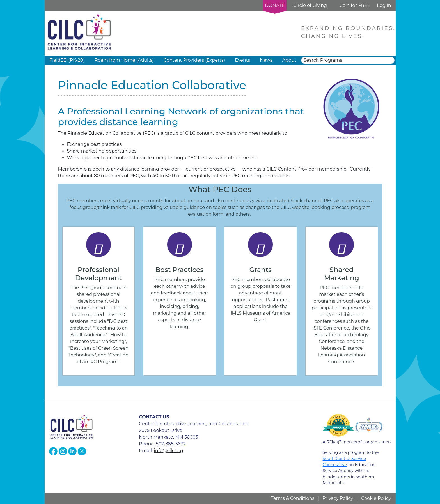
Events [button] (242, 60)
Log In (384, 5)
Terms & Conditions (293, 498)
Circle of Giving (310, 5)
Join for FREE (355, 5)
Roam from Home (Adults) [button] (124, 60)
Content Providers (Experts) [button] (194, 60)
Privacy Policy (338, 498)
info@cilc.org (169, 451)
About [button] (289, 60)
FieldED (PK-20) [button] (67, 60)
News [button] (266, 60)
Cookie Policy (376, 498)
